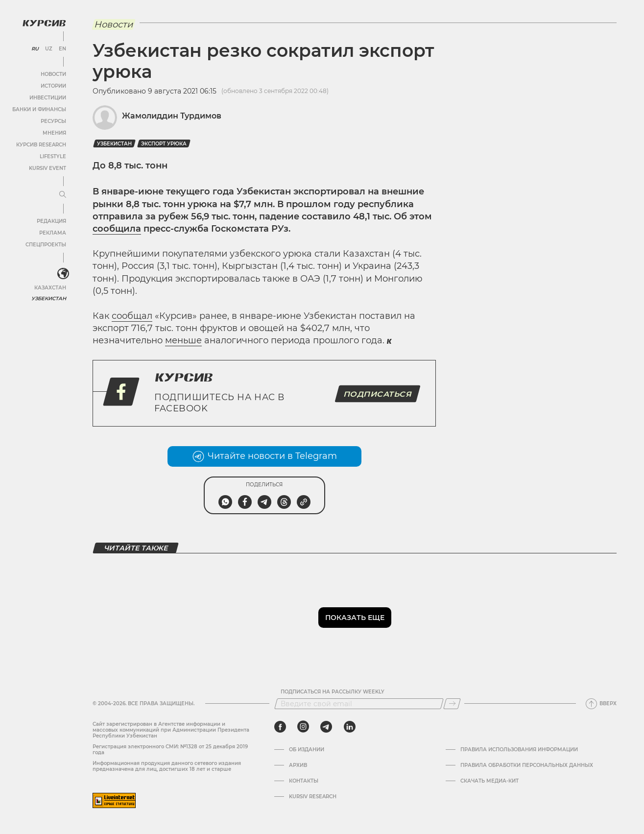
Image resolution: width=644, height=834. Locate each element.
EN (62, 49)
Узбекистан (49, 298)
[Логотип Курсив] (44, 23)
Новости (53, 74)
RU (35, 49)
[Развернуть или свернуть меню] (63, 195)
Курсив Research (41, 145)
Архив (298, 765)
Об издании (307, 750)
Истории (53, 86)
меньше (183, 340)
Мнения (54, 133)
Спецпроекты (46, 245)
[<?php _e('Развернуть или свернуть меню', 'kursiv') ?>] (63, 274)
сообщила (117, 229)
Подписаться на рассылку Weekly (333, 692)
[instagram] (303, 727)
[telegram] (326, 727)
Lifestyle (53, 156)
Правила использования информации (519, 750)
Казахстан (50, 288)
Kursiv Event (48, 168)
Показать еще (355, 618)
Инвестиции (48, 98)
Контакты (304, 781)
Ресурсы (53, 121)
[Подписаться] (452, 704)
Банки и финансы (39, 109)
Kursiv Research (313, 797)
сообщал (132, 316)
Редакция (51, 221)
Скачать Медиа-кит (489, 781)
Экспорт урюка (164, 144)
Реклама (53, 233)
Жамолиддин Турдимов (172, 116)
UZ (49, 49)
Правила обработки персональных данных (527, 765)
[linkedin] (349, 727)
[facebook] (280, 727)
